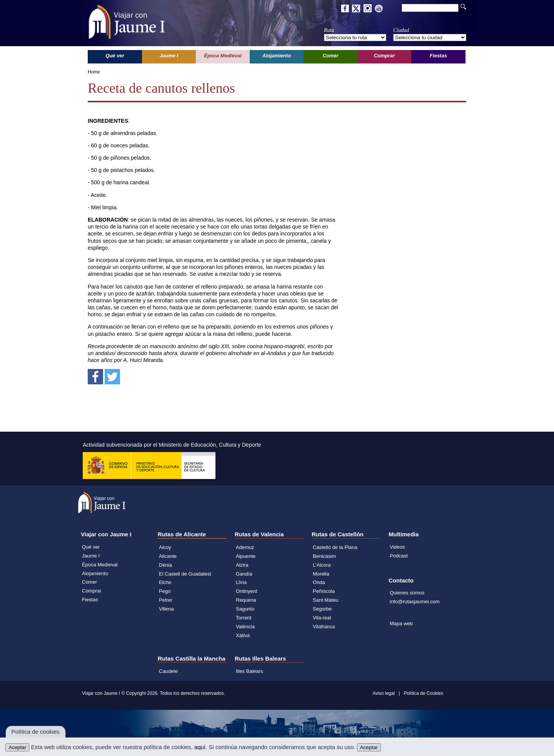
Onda (319, 582)
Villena (166, 609)
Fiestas (90, 600)
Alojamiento (95, 573)
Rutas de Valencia (259, 534)
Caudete (168, 671)
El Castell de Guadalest (185, 574)
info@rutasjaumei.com (415, 602)
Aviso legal (384, 693)
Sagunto (245, 609)
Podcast (399, 556)
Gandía (244, 574)
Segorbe (322, 609)
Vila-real (322, 618)
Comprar (92, 591)
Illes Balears (249, 671)
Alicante (168, 556)
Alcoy (165, 547)
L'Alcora (322, 565)
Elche (165, 582)
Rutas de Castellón (338, 534)
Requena (246, 600)
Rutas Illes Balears (260, 658)
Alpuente (246, 556)
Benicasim (324, 556)
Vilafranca (324, 627)
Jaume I (91, 556)
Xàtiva (243, 635)
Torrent (244, 618)
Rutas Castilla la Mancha (192, 658)
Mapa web (401, 623)
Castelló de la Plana (335, 547)
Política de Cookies (423, 693)
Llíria (241, 582)
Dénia (165, 565)
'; (355, 38)
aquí (200, 747)
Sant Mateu (326, 600)
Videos (397, 547)
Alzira (242, 565)
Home (94, 72)
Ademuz (245, 547)
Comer (89, 582)
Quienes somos (407, 593)
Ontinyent (247, 591)
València (245, 627)
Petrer (166, 600)
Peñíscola (324, 591)
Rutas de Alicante (182, 534)
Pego (165, 591)
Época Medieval (100, 565)
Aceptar (17, 747)
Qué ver (91, 547)
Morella (321, 574)
